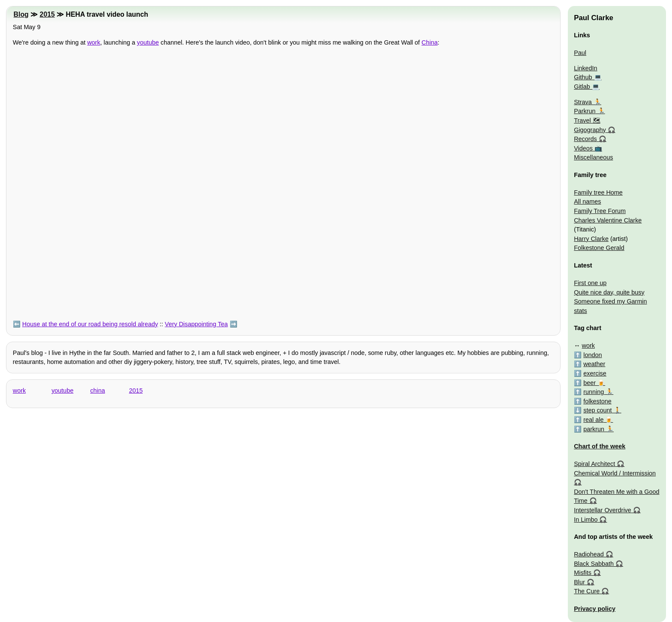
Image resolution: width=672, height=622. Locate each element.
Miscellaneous (593, 157)
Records (585, 139)
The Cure (587, 591)
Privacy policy (595, 609)
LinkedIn (585, 68)
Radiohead (589, 554)
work (93, 42)
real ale (593, 420)
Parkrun (585, 111)
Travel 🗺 (587, 120)
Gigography (590, 130)
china (98, 391)
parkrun (594, 429)
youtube (148, 42)
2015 (47, 14)
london (592, 355)
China (430, 42)
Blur (579, 582)
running (594, 392)
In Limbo (586, 520)
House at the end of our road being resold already (90, 324)
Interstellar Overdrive (603, 510)
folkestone (597, 401)
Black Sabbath (594, 564)
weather (594, 364)
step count (597, 410)
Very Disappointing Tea (196, 324)
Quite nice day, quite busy (609, 292)
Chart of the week (600, 446)
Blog (21, 14)
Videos (583, 148)
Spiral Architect (594, 464)
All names (587, 201)
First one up (590, 283)
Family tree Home (598, 192)
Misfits (583, 573)
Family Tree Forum (600, 211)
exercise (595, 373)
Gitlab (582, 87)
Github (583, 77)
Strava (583, 102)
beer (589, 383)
